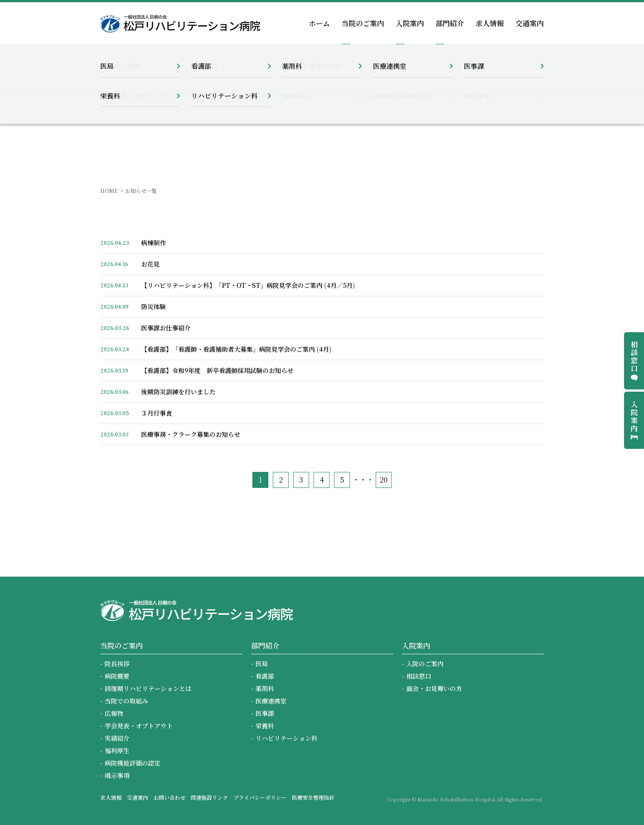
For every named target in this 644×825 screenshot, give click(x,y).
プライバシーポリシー (260, 797)
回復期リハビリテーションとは (148, 688)
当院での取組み (126, 701)
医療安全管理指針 (313, 797)
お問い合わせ (169, 797)
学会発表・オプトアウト (139, 726)
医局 (262, 664)
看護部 (265, 676)
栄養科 (265, 726)
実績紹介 (117, 738)
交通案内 (530, 23)
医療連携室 (271, 701)
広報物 (114, 713)
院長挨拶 (117, 664)
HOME (109, 191)
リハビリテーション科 (287, 738)
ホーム (319, 23)
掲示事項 (117, 775)
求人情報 (490, 23)
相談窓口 (419, 676)
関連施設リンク (209, 797)
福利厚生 (117, 750)
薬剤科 (265, 688)
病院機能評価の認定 (133, 763)
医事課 (265, 713)
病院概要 (117, 676)
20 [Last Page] (384, 480)
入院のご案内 (425, 664)
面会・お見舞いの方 (434, 688)
